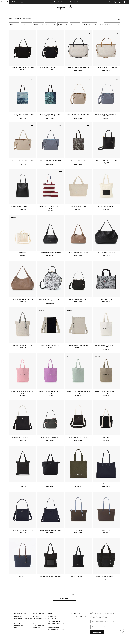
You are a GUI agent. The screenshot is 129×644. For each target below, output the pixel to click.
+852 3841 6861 (55, 621)
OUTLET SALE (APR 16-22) (23, 12)
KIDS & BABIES (68, 12)
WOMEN (42, 12)
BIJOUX (95, 12)
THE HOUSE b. (110, 12)
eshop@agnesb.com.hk (57, 624)
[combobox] (112, 24)
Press (35, 624)
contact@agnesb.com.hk (58, 630)
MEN (54, 12)
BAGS (83, 12)
